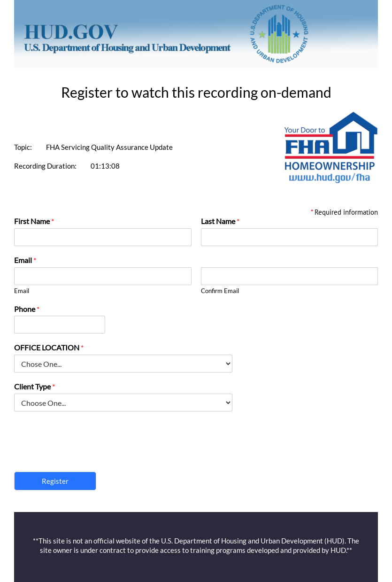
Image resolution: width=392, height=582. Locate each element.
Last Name (220, 221)
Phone (27, 309)
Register (55, 481)
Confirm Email (220, 291)
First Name (34, 221)
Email (25, 260)
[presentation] (85, 456)
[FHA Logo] (331, 115)
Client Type (35, 386)
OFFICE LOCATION (49, 347)
